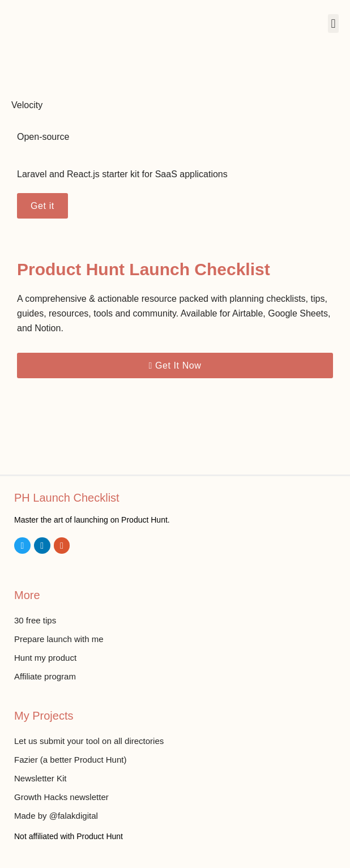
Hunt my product (45, 658)
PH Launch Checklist (67, 498)
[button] (333, 23)
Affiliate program (45, 676)
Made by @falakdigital (56, 816)
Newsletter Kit (40, 778)
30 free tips (35, 620)
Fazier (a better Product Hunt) (70, 760)
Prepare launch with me (59, 639)
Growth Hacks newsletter (61, 797)
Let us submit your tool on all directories (89, 741)
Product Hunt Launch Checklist (144, 269)
